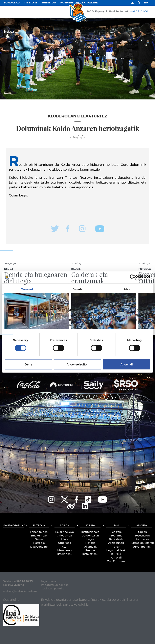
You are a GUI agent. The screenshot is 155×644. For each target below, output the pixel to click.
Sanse (39, 539)
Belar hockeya (65, 532)
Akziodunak (116, 543)
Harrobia (39, 543)
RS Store (31, 3)
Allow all (127, 364)
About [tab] (128, 289)
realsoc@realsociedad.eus (20, 591)
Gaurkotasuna (13, 526)
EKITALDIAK (90, 3)
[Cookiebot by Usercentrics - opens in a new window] (133, 278)
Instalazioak (90, 554)
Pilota (65, 539)
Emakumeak (39, 536)
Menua (11, 32)
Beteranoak (65, 554)
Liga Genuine (39, 547)
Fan (116, 526)
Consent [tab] (27, 289)
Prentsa (90, 551)
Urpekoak (65, 543)
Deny (28, 364)
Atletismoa (65, 536)
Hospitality (69, 3)
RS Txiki (116, 554)
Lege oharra (49, 581)
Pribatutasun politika (55, 585)
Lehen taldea (39, 532)
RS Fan (116, 547)
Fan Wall (116, 558)
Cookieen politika (53, 589)
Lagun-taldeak (116, 551)
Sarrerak (49, 3)
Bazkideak (116, 539)
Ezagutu (142, 532)
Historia (90, 543)
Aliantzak (90, 547)
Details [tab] (77, 289)
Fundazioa (12, 3)
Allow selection (77, 364)
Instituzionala (90, 532)
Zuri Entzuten (116, 561)
